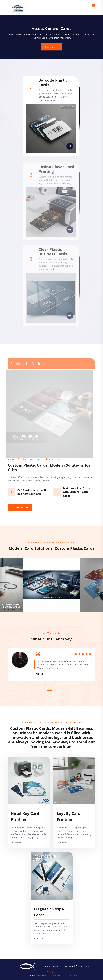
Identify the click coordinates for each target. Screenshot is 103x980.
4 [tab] (57, 617)
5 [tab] (60, 617)
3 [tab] (53, 617)
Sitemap (51, 972)
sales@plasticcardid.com (65, 975)
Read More (50, 49)
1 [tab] (44, 617)
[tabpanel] (52, 585)
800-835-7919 (40, 975)
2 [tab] (49, 617)
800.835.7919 (18, 507)
